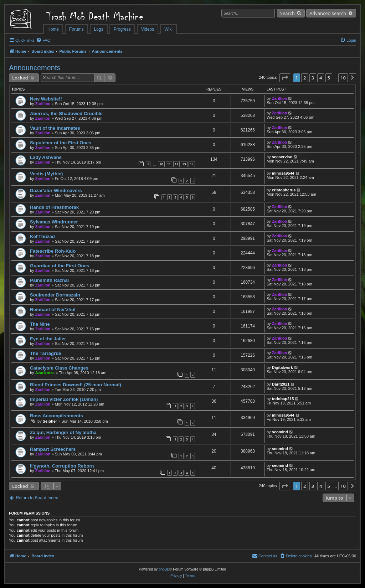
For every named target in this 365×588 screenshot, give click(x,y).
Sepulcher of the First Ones (61, 143)
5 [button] (329, 78)
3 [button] (313, 78)
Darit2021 (281, 384)
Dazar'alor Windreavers (56, 190)
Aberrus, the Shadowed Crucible (66, 114)
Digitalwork (282, 367)
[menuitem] (43, 40)
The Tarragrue (46, 353)
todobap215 (283, 399)
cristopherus (284, 190)
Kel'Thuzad (42, 236)
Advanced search (328, 13)
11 (169, 164)
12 (176, 164)
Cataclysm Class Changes (59, 368)
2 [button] (305, 78)
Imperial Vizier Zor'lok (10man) (64, 399)
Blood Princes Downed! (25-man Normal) (76, 385)
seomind (280, 432)
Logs (99, 29)
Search (287, 13)
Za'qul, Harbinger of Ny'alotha (63, 432)
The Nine (40, 324)
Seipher (50, 421)
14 (192, 164)
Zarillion (43, 104)
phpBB (164, 569)
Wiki (168, 29)
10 (161, 164)
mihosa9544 (283, 173)
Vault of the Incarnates (55, 128)
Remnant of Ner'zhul (53, 310)
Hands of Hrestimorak (54, 207)
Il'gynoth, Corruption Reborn (62, 466)
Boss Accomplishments (56, 416)
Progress (122, 29)
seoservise (282, 157)
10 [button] (343, 78)
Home (53, 29)
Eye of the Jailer (48, 339)
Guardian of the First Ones (60, 266)
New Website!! (46, 99)
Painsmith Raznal (49, 280)
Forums (76, 29)
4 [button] (321, 78)
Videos (148, 29)
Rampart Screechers (53, 449)
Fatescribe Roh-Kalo (53, 251)
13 (184, 164)
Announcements (35, 68)
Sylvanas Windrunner (54, 222)
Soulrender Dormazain (55, 295)
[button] (285, 78)
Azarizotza (45, 373)
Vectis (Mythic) (46, 174)
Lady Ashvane (46, 157)
